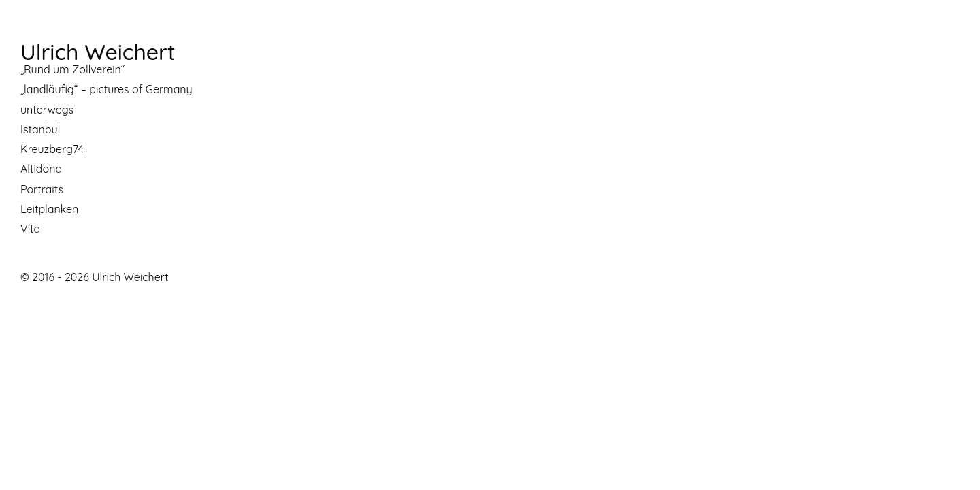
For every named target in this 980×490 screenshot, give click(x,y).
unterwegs (47, 110)
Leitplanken (49, 209)
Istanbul (40, 129)
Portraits (42, 189)
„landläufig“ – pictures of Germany (107, 89)
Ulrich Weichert (98, 52)
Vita (30, 229)
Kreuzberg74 (52, 149)
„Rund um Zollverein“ (72, 69)
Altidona (41, 169)
